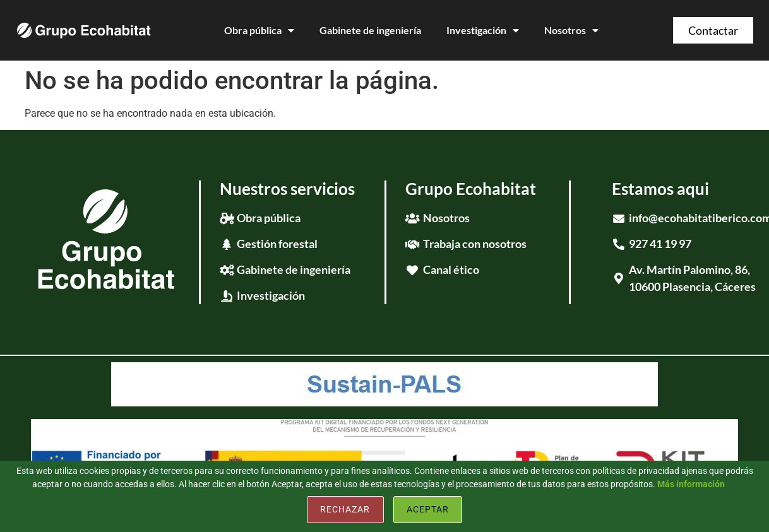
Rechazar (345, 509)
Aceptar (428, 509)
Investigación (483, 30)
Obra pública (259, 30)
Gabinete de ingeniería (370, 30)
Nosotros (571, 30)
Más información (691, 484)
